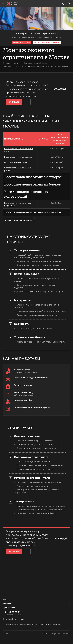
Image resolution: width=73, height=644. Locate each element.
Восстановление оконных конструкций (26, 194)
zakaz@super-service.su (17, 619)
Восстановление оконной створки (33, 177)
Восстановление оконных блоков (33, 184)
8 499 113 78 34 (13, 612)
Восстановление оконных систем (33, 212)
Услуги (6, 599)
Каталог (7, 604)
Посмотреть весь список (19, 221)
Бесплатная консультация (47, 43)
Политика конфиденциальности (56, 634)
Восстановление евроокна (18, 157)
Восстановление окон (16, 162)
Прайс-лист (9, 608)
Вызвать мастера (22, 43)
